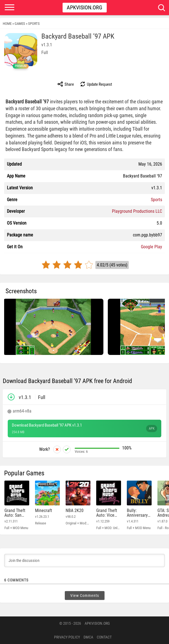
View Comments (85, 596)
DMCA (88, 637)
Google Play (151, 247)
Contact (104, 637)
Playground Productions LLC (137, 211)
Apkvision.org (84, 7)
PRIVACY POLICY (67, 637)
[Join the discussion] (84, 561)
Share (65, 84)
